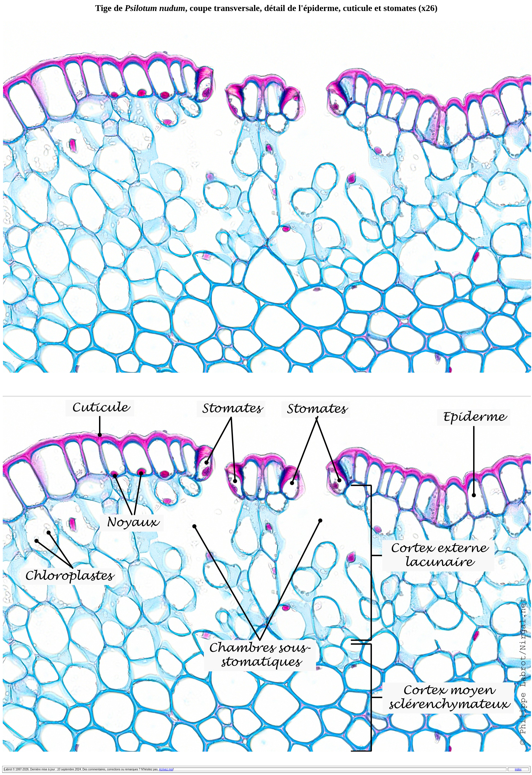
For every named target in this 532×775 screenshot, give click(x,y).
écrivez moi (166, 769)
